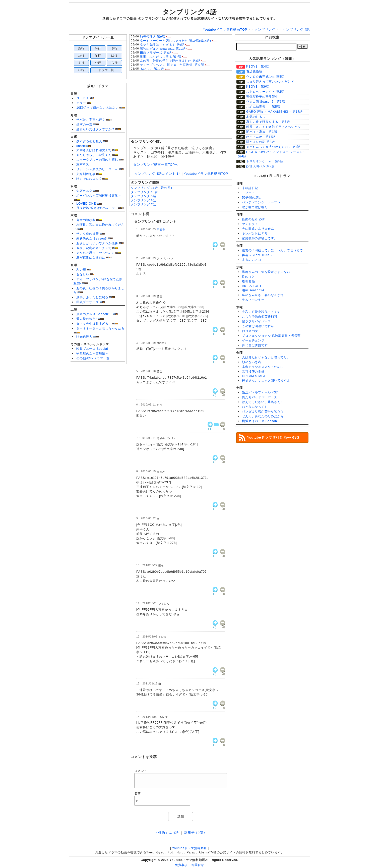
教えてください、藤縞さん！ (263, 402)
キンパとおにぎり (255, 234)
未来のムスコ (252, 260)
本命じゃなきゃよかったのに (263, 367)
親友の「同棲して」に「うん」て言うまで (272, 250)
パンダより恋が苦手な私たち (263, 412)
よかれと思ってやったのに (96, 253)
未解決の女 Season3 (91, 239)
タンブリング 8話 (143, 200)
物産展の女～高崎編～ (92, 354)
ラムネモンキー (253, 300)
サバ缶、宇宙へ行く (91, 120)
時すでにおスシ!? (89, 179)
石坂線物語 (254, 72)
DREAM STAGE (254, 376)
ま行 (81, 63)
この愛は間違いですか (258, 326)
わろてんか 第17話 (261, 137)
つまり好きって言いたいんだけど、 (272, 82)
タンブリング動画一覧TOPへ (156, 165)
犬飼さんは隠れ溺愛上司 (94, 150)
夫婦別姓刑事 (86, 174)
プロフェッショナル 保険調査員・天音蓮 (271, 336)
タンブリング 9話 (143, 196)
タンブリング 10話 (144, 192)
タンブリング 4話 (190, 12)
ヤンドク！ (250, 224)
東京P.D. (83, 164)
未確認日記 (250, 188)
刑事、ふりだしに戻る (92, 297)
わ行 (81, 70)
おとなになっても (255, 407)
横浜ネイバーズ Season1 (260, 421)
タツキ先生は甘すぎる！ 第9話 (162, 45)
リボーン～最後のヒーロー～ (97, 169)
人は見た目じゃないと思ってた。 (266, 357)
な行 (98, 55)
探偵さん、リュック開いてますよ (266, 380)
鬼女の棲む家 (86, 220)
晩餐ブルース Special (92, 349)
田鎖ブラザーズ (87, 302)
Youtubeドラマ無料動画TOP (206, 174)
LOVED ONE (86, 204)
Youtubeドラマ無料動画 (189, 848)
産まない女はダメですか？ (96, 129)
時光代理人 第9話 (153, 37)
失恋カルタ (84, 191)
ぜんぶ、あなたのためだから (263, 416)
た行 (81, 55)
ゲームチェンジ (253, 340)
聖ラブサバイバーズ (256, 321)
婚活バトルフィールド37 (260, 392)
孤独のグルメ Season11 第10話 (163, 49)
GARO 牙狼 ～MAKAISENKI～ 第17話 (274, 112)
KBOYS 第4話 (258, 67)
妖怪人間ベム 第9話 (261, 166)
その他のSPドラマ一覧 (93, 358)
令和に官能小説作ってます (261, 312)
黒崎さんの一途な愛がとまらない (266, 272)
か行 (98, 48)
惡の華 (81, 270)
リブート (248, 193)
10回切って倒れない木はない (97, 108)
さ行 (114, 48)
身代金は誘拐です (255, 345)
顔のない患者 (252, 362)
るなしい (83, 274)
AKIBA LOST (252, 286)
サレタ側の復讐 (87, 234)
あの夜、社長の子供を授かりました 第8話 (170, 61)
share (81, 146)
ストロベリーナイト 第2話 (265, 92)
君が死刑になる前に (91, 258)
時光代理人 (84, 337)
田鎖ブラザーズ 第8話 (156, 53)
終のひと (248, 277)
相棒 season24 (253, 290)
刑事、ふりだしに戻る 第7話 (161, 57)
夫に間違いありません (258, 229)
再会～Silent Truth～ (257, 255)
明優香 (161, 230)
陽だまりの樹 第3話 (261, 142)
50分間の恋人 (252, 198)
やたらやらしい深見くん (94, 155)
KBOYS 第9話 (258, 87)
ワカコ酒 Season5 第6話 (266, 102)
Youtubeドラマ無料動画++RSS (273, 437)
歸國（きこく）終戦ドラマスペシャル (273, 127)
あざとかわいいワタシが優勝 (97, 243)
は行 (114, 55)
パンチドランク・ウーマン (261, 202)
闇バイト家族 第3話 (262, 132)
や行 (98, 63)
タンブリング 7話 (143, 204)
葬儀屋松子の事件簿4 (262, 97)
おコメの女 (250, 331)
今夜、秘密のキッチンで (94, 248)
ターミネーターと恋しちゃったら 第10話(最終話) (176, 41)
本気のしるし (256, 117)
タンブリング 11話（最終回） (152, 188)
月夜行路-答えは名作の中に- (97, 208)
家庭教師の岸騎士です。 (260, 238)
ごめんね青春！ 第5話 (263, 107)
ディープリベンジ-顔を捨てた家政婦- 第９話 (172, 65)
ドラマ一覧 (106, 70)
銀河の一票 (84, 125)
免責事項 (181, 865)
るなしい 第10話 (152, 69)
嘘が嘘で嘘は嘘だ (255, 207)
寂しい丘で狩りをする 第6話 (268, 122)
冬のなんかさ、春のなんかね (263, 295)
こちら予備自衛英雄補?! (259, 317)
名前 (138, 793)
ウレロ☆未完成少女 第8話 (265, 77)
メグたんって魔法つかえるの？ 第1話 (273, 147)
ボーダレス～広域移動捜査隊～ (99, 196)
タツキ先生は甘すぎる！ (94, 324)
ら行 (114, 63)
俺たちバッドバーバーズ (260, 397)
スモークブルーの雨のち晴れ (97, 160)
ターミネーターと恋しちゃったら (100, 328)
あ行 (81, 48)
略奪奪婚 (248, 281)
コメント (141, 771)
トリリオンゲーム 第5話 (265, 161)
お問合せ (198, 865)
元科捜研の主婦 (253, 372)
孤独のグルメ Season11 (94, 314)
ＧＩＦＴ (83, 98)
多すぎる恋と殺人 (89, 141)
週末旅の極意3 (87, 319)
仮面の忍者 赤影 (254, 219)
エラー (81, 103)
